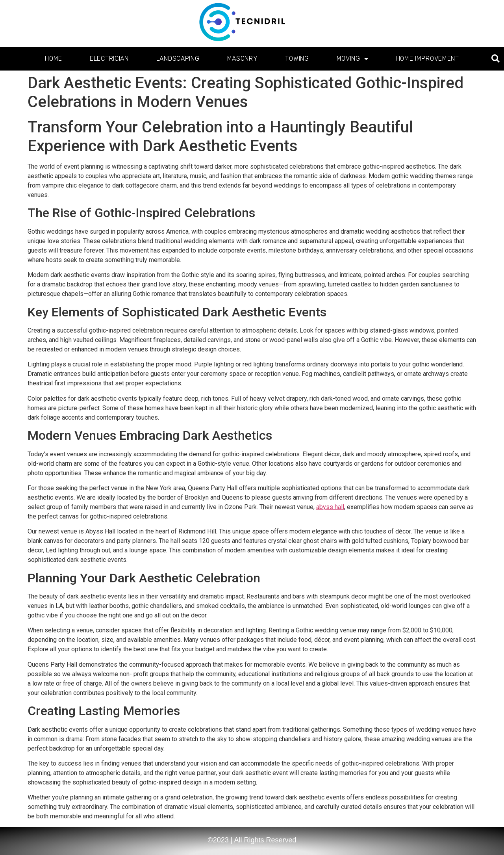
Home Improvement (428, 59)
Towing (297, 59)
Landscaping (178, 59)
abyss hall (330, 507)
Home (54, 59)
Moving (353, 59)
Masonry (243, 59)
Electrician (109, 59)
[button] (496, 59)
